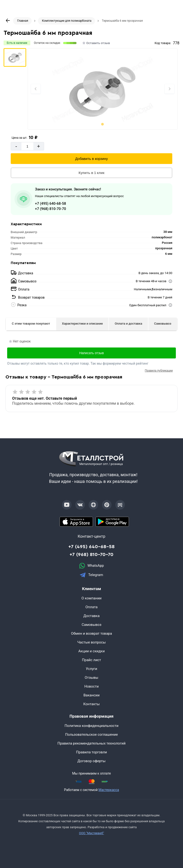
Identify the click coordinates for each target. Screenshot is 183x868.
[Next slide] (169, 89)
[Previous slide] (36, 89)
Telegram (91, 575)
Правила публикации (159, 371)
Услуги (91, 669)
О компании (91, 598)
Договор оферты (91, 761)
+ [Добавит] (38, 146)
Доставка (91, 616)
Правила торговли (91, 752)
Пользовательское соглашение (92, 735)
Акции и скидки (92, 651)
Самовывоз (163, 324)
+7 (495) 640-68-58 (51, 204)
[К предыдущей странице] (8, 20)
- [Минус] (16, 146)
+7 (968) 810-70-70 (51, 209)
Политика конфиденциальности (91, 726)
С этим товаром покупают (31, 324)
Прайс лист (91, 660)
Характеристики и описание (82, 324)
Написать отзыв (91, 353)
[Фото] (103, 89)
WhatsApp (91, 566)
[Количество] (27, 146)
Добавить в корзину (92, 159)
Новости (91, 686)
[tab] (103, 124)
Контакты (92, 704)
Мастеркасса (109, 790)
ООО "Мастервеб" (91, 833)
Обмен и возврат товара (91, 633)
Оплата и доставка (129, 324)
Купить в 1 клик (92, 173)
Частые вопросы (91, 642)
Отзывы (91, 678)
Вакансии (91, 695)
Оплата (92, 607)
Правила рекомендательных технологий (91, 743)
